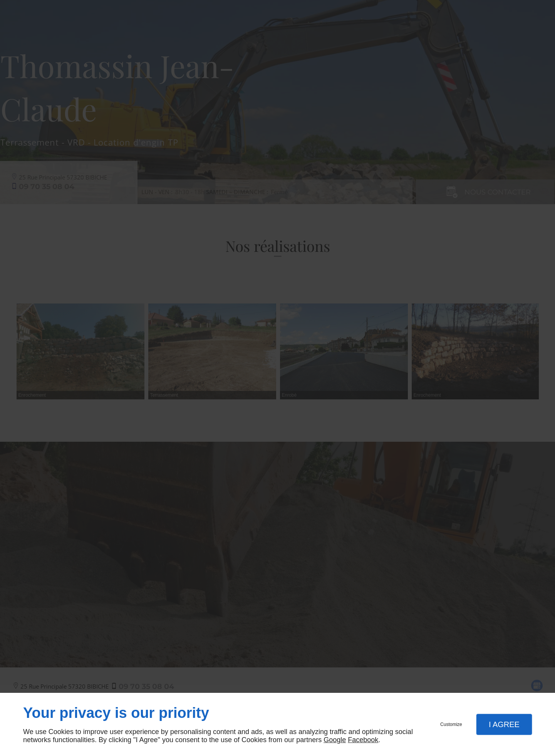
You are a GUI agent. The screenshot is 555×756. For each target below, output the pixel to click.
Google (335, 740)
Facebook (363, 740)
